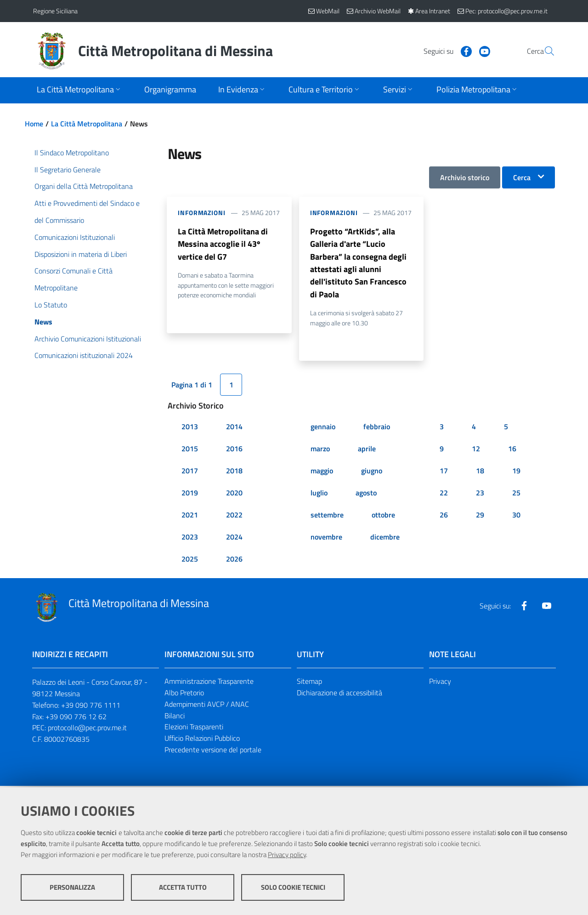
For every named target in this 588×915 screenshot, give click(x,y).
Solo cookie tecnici (293, 888)
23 (480, 494)
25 (516, 494)
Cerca (522, 177)
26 (444, 517)
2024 (234, 539)
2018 (234, 472)
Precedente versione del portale (213, 751)
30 (516, 517)
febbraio (377, 428)
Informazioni (202, 213)
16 (512, 450)
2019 (190, 494)
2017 (190, 472)
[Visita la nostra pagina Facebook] (444, 51)
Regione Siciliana (55, 11)
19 (516, 472)
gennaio (323, 428)
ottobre (383, 517)
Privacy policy (287, 855)
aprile (367, 450)
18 (480, 472)
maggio (322, 472)
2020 (234, 494)
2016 (234, 450)
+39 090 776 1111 (91, 707)
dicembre (385, 539)
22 (444, 494)
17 (444, 472)
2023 (190, 539)
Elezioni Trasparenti (194, 729)
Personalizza (72, 888)
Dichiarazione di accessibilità (339, 694)
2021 (190, 517)
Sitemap (309, 683)
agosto (366, 494)
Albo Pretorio (184, 694)
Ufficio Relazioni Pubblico (202, 740)
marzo (320, 450)
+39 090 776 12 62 (76, 718)
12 (476, 450)
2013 (190, 428)
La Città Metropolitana (87, 124)
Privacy (440, 683)
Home (34, 124)
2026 (234, 561)
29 (480, 517)
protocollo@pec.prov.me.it (87, 730)
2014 (234, 428)
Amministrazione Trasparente (209, 683)
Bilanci (175, 717)
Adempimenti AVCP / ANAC (207, 706)
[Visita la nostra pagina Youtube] (463, 51)
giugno (372, 472)
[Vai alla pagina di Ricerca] (544, 51)
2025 (190, 561)
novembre (326, 539)
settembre (327, 517)
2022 (234, 517)
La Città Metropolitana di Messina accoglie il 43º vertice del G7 (223, 244)
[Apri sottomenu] (79, 90)
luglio (319, 494)
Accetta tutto (183, 888)
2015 (190, 450)
